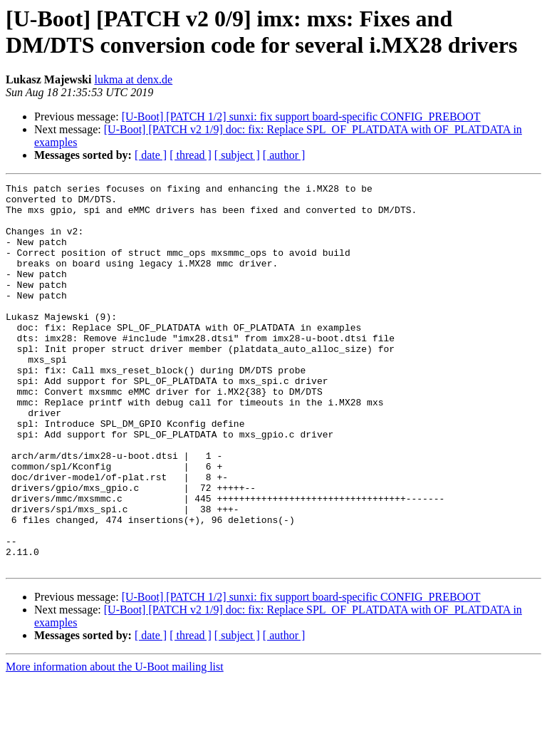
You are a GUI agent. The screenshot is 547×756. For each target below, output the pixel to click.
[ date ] (151, 155)
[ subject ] (237, 155)
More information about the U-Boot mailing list (115, 744)
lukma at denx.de (133, 79)
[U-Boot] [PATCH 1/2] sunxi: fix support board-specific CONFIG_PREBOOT (301, 116)
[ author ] (284, 155)
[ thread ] (191, 155)
